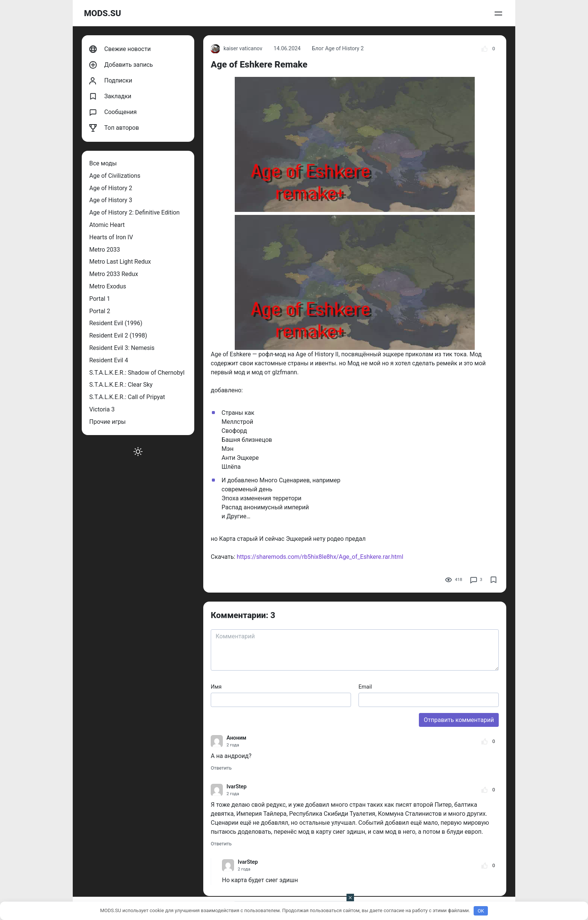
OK (481, 911)
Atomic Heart (107, 225)
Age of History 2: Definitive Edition (134, 212)
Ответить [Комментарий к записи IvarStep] (221, 844)
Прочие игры (107, 422)
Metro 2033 (105, 250)
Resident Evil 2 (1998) (118, 335)
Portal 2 (100, 311)
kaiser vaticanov (236, 49)
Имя (216, 687)
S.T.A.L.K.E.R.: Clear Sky (121, 385)
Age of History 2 (111, 188)
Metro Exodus (108, 286)
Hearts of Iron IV (111, 237)
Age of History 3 (111, 200)
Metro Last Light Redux (120, 262)
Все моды (103, 163)
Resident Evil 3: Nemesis (122, 348)
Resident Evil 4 (109, 360)
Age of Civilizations (115, 176)
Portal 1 (100, 299)
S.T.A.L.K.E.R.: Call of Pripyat (127, 397)
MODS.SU (103, 13)
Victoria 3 (102, 409)
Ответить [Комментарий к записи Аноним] (221, 768)
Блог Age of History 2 (338, 49)
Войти (496, 13)
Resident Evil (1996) (116, 323)
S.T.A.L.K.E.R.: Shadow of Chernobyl (137, 373)
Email (365, 687)
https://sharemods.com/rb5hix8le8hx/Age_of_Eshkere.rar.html (320, 557)
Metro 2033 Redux (114, 274)
